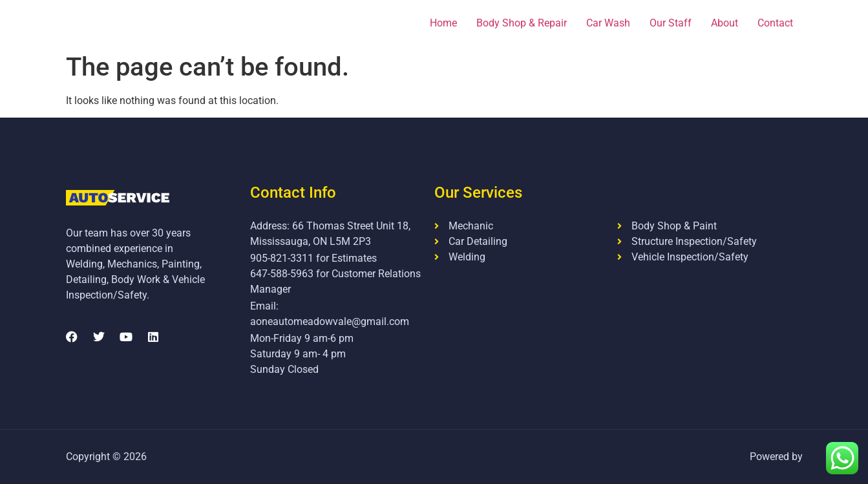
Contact (775, 23)
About (725, 23)
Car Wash (608, 23)
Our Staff (671, 23)
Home (443, 23)
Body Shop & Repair (522, 23)
